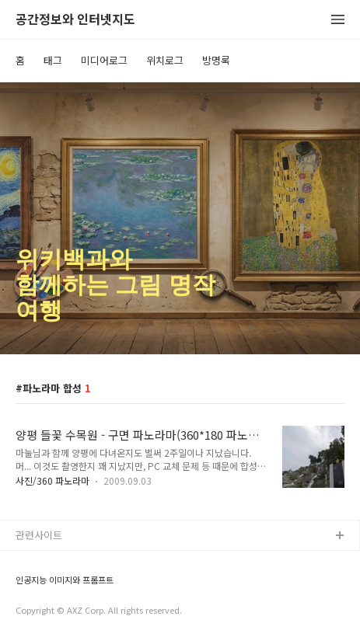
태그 (53, 60)
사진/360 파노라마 (52, 480)
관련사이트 (39, 535)
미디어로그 (104, 60)
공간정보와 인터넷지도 (75, 20)
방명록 (216, 60)
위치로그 (165, 60)
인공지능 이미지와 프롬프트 (65, 580)
